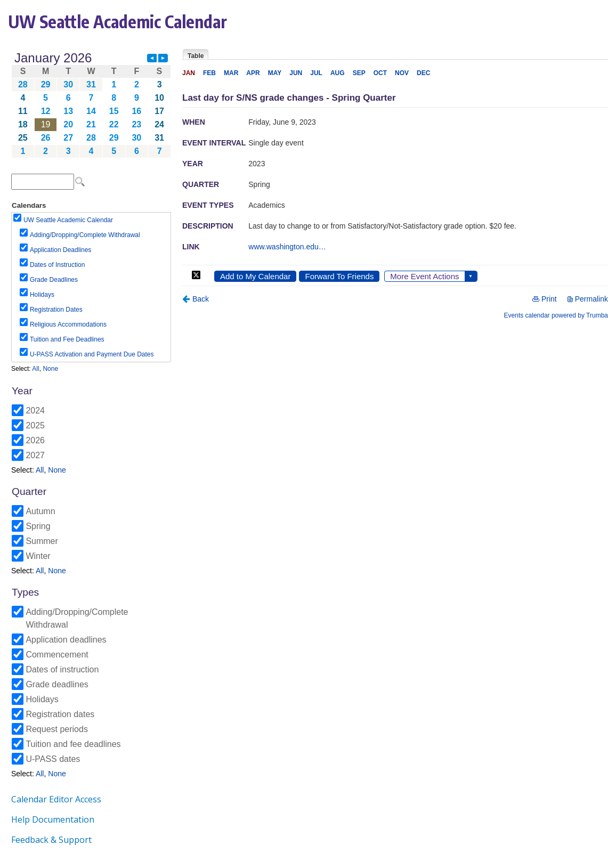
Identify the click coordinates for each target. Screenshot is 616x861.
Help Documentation (53, 819)
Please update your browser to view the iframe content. (91, 105)
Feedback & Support (51, 840)
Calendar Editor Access (56, 799)
